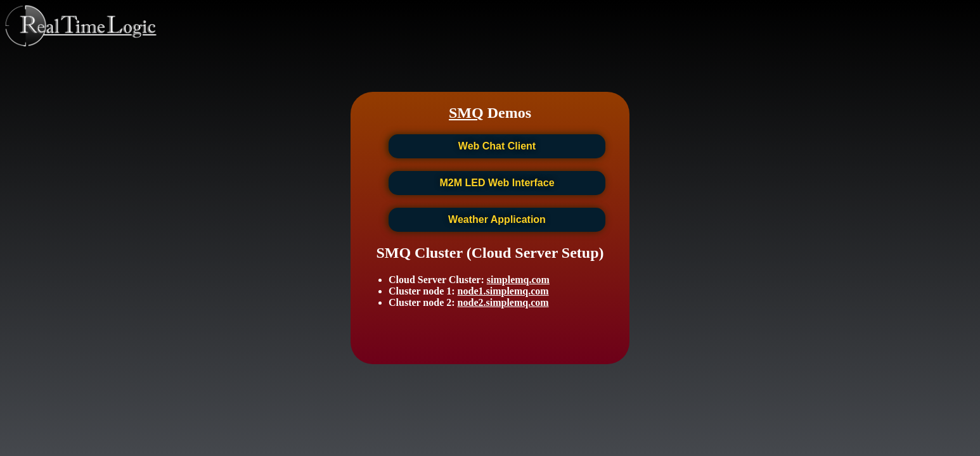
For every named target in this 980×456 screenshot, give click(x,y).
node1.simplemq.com (503, 291)
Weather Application (497, 219)
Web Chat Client (497, 146)
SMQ (466, 113)
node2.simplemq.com (503, 302)
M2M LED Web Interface (497, 183)
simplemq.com (518, 280)
